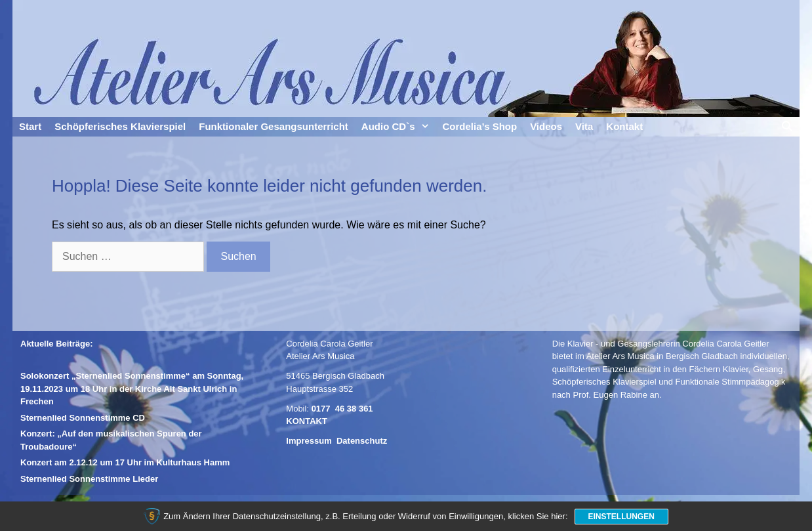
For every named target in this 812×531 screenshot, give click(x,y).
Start (30, 126)
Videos (546, 126)
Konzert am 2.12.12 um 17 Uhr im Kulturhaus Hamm (125, 462)
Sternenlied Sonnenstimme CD (83, 418)
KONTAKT (307, 421)
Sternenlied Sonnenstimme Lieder (89, 479)
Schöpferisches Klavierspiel (120, 126)
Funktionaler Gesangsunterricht (274, 126)
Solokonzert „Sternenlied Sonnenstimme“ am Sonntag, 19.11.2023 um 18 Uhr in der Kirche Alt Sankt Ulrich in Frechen (132, 389)
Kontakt (624, 126)
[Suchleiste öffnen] (787, 127)
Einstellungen (621, 517)
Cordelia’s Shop (480, 126)
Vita (584, 126)
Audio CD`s (399, 127)
